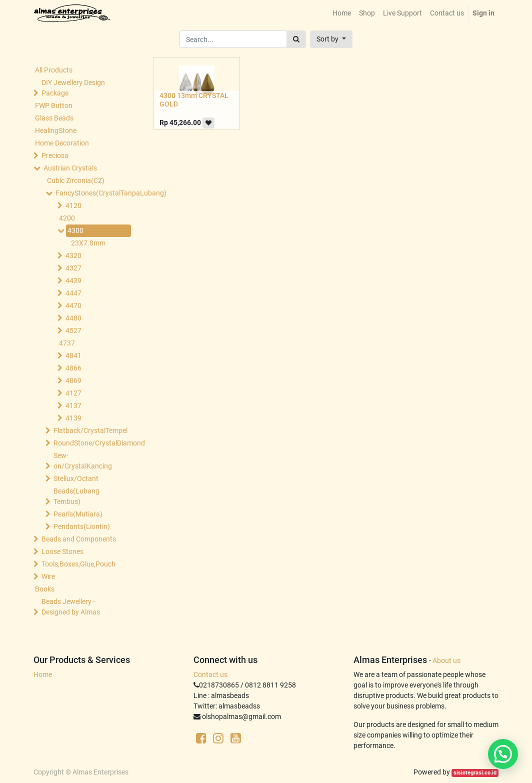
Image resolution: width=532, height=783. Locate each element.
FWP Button (54, 105)
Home (43, 674)
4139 (73, 418)
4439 (73, 280)
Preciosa (55, 155)
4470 (73, 305)
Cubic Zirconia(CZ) (76, 180)
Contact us (210, 674)
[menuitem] (342, 13)
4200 (67, 218)
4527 (73, 330)
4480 (73, 318)
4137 (73, 405)
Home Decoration (62, 143)
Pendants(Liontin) (82, 526)
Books (45, 589)
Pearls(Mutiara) (78, 514)
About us (446, 660)
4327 (73, 268)
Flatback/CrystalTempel (90, 430)
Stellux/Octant (76, 478)
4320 (73, 255)
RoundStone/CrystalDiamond (90, 443)
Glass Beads (54, 118)
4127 (73, 393)
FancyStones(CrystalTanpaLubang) (92, 193)
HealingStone (56, 130)
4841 (73, 355)
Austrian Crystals (70, 168)
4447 (73, 293)
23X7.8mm (88, 243)
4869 (73, 380)
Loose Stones (62, 551)
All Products (54, 70)
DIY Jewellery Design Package (73, 88)
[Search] (296, 39)
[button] (331, 39)
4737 (67, 343)
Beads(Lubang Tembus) (76, 496)
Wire (48, 576)
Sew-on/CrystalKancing (83, 461)
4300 (75, 230)
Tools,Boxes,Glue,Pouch (78, 564)
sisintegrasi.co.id (475, 773)
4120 (73, 205)
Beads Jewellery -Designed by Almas (71, 607)
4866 (73, 368)
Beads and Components (79, 539)
